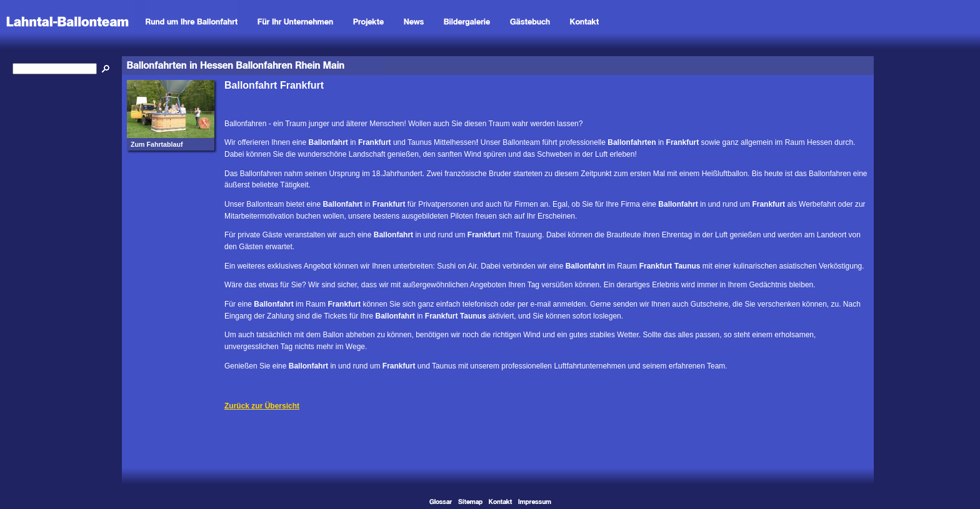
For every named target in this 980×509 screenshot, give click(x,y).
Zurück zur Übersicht (262, 406)
